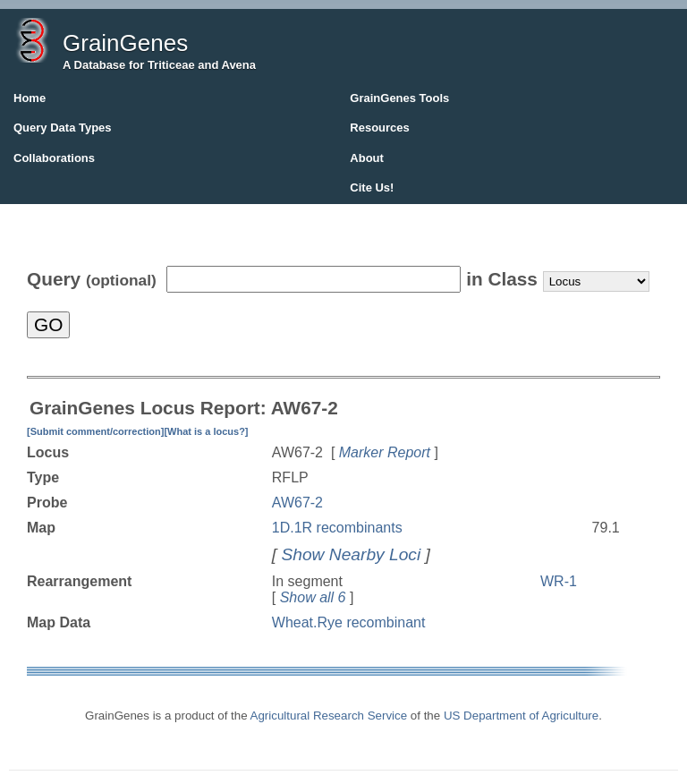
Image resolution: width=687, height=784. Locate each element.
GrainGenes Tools (399, 98)
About (367, 158)
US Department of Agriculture (521, 716)
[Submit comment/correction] (95, 431)
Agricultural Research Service (329, 716)
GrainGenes (125, 43)
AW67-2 (297, 503)
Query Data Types (63, 128)
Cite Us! (372, 187)
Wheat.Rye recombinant (349, 622)
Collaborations (54, 158)
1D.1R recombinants (337, 528)
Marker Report (385, 452)
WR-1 (559, 581)
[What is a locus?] (206, 431)
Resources (379, 128)
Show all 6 (313, 597)
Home (30, 98)
